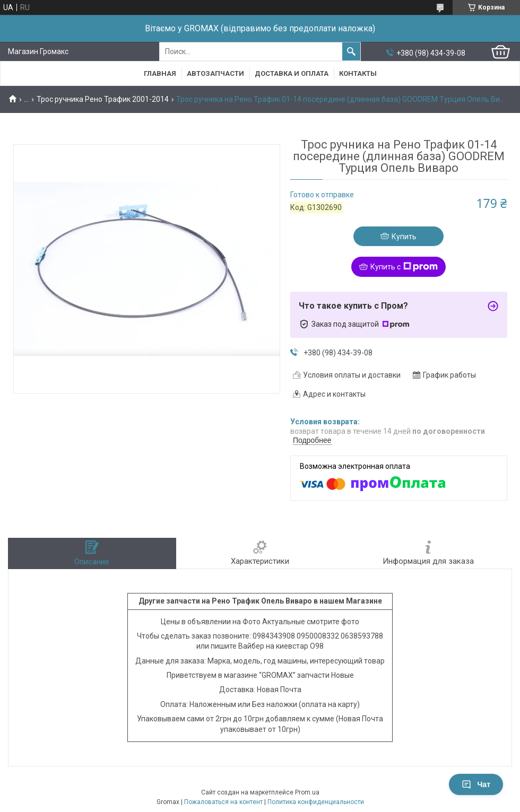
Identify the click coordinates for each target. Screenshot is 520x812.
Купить (404, 237)
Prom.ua (307, 792)
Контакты (358, 73)
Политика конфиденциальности (316, 802)
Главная (160, 73)
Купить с (404, 267)
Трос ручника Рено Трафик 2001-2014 (103, 99)
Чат (476, 784)
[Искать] (351, 51)
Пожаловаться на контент (223, 802)
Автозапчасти (215, 73)
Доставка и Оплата (292, 73)
